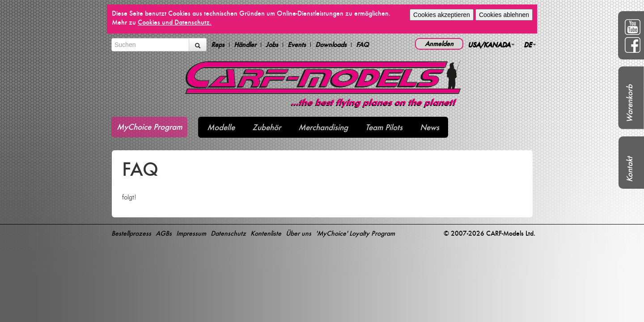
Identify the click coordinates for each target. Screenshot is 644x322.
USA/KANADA (491, 44)
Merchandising (323, 127)
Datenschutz (228, 233)
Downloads (331, 45)
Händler (245, 45)
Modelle (221, 127)
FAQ (362, 45)
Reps (218, 45)
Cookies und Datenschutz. (175, 22)
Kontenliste (266, 233)
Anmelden (439, 44)
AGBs (164, 233)
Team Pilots (384, 127)
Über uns (299, 233)
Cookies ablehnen (504, 15)
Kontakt (629, 169)
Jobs (272, 45)
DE (530, 44)
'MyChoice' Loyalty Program (355, 233)
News (430, 127)
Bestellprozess (131, 233)
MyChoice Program (149, 127)
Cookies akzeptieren (442, 15)
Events (297, 45)
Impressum (191, 233)
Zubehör (267, 127)
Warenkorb (629, 104)
